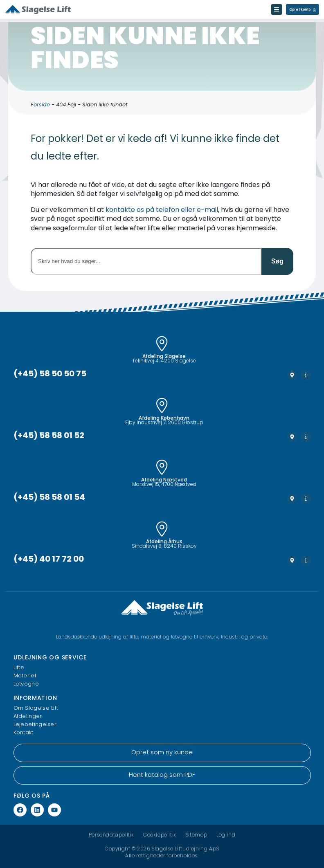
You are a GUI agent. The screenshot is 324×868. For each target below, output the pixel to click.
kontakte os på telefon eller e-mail (162, 210)
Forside (40, 105)
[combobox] (146, 261)
